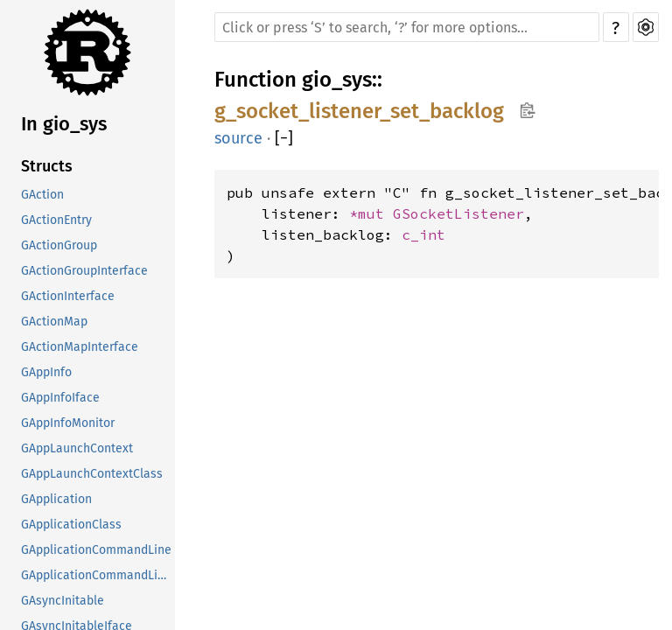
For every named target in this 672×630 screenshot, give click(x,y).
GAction (42, 195)
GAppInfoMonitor (68, 423)
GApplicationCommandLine (96, 550)
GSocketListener (458, 213)
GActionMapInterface (80, 347)
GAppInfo (46, 372)
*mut (371, 213)
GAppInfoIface (60, 398)
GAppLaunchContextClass (92, 474)
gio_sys (337, 80)
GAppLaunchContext (77, 448)
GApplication (56, 499)
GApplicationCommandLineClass (98, 575)
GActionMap (54, 322)
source (238, 138)
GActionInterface (68, 296)
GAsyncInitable (63, 601)
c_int (423, 234)
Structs (47, 166)
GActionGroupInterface (84, 271)
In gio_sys (64, 124)
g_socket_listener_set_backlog (359, 111)
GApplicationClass (71, 525)
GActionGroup (59, 245)
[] (284, 138)
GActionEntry (56, 220)
